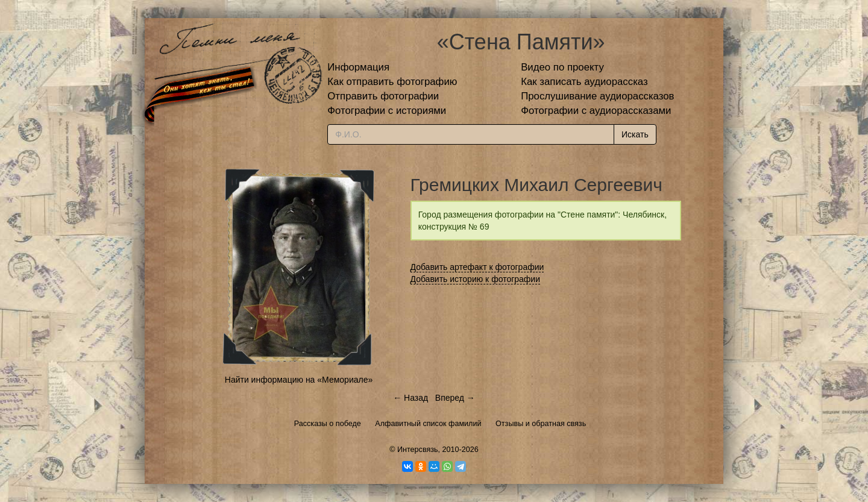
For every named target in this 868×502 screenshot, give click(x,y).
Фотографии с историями (387, 111)
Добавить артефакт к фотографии (477, 267)
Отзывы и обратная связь (541, 424)
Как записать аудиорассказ (584, 82)
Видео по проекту (562, 67)
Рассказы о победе (328, 424)
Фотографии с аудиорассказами (596, 111)
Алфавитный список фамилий (428, 424)
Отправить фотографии (383, 96)
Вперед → (455, 398)
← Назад (410, 398)
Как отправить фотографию (392, 82)
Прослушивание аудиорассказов (597, 96)
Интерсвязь (418, 450)
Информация (358, 67)
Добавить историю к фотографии (476, 279)
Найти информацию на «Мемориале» (299, 380)
